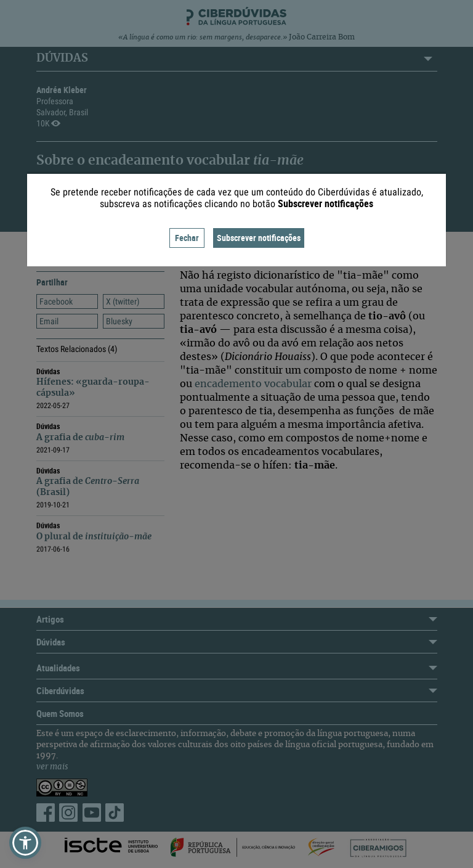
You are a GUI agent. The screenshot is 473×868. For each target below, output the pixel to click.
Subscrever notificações (259, 238)
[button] (25, 843)
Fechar (187, 238)
